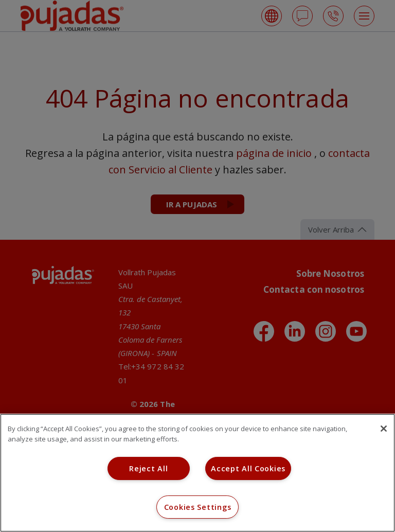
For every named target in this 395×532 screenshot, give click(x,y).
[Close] (384, 429)
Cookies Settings (198, 507)
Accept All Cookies (248, 468)
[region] (197, 473)
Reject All (148, 468)
